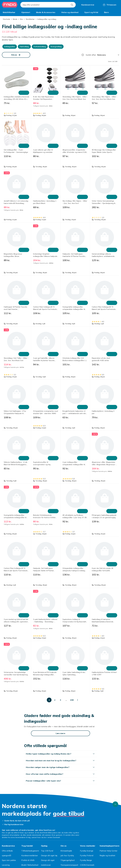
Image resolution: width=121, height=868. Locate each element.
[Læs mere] (60, 733)
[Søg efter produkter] (72, 5)
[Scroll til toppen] (115, 804)
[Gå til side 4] (47, 700)
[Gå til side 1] (30, 700)
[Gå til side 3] (41, 700)
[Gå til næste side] (101, 700)
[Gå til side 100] (81, 700)
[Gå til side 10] (58, 700)
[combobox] (48, 5)
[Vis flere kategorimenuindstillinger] (118, 12)
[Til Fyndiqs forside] (10, 5)
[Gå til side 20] (64, 700)
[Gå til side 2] (35, 700)
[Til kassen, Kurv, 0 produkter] (109, 5)
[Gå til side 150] (86, 700)
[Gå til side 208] (92, 700)
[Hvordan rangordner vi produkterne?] (83, 55)
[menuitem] (9, 12)
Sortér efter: (91, 55)
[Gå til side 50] (69, 700)
